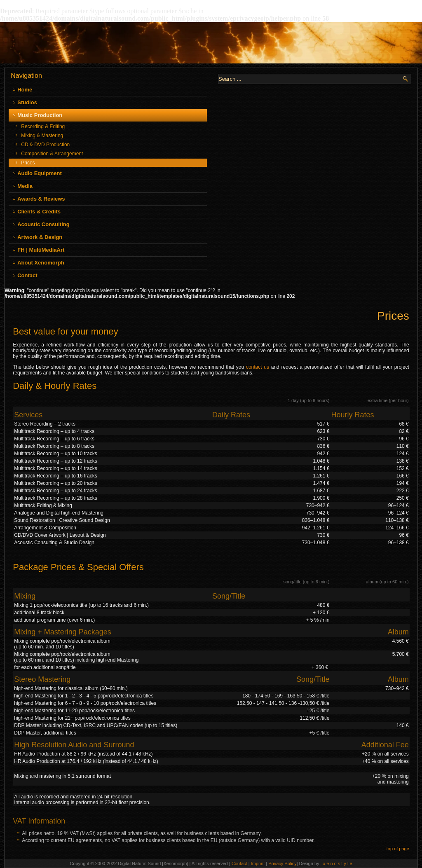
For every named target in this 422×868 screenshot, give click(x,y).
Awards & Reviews (41, 199)
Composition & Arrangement (52, 154)
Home (25, 90)
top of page (398, 849)
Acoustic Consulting (43, 224)
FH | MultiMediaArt (41, 250)
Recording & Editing (43, 126)
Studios (27, 102)
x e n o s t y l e (338, 863)
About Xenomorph (41, 263)
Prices (28, 163)
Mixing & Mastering (42, 136)
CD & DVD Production (45, 145)
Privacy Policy (282, 863)
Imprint (259, 863)
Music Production (40, 115)
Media (25, 186)
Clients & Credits (39, 212)
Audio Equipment (40, 173)
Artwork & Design (40, 237)
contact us (258, 367)
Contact (27, 275)
